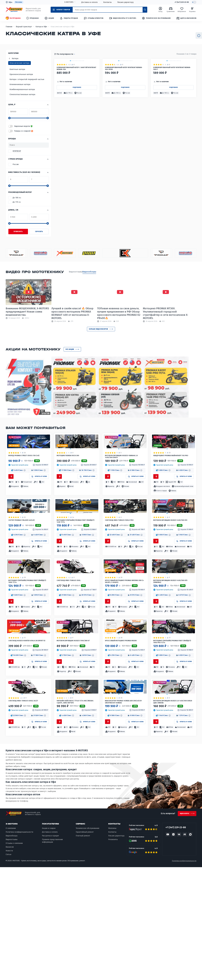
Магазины (19, 2)
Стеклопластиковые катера (22, 95)
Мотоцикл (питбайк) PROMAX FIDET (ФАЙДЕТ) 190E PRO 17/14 (172, 728)
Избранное (182, 10)
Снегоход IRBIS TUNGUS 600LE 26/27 (28, 808)
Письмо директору (124, 2)
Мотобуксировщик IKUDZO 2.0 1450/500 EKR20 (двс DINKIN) (170, 810)
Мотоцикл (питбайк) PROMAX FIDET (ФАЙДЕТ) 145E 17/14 (76, 565)
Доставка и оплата (88, 2)
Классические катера (20, 63)
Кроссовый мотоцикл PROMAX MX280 (122, 728)
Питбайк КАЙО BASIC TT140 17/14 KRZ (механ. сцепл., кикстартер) (76, 810)
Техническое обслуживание (156, 18)
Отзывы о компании (14, 956)
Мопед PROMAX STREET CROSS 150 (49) (28, 473)
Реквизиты (113, 952)
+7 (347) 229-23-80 (180, 2)
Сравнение (171, 10)
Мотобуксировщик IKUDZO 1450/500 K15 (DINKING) (173, 647)
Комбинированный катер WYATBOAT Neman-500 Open (125, 100)
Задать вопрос (182, 925)
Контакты (106, 2)
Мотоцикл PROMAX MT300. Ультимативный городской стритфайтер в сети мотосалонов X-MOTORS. (173, 313)
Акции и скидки (49, 941)
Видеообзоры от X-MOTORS (123, 18)
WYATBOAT (17, 151)
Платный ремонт (83, 949)
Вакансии (10, 960)
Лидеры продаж (69, 18)
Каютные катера (17, 70)
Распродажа (13, 18)
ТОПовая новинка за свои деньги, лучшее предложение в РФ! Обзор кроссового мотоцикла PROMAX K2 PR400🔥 (124, 313)
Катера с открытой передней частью (27, 80)
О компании (11, 941)
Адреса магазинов (186, 18)
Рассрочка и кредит (50, 949)
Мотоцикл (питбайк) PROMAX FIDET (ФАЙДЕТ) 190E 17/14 (27, 647)
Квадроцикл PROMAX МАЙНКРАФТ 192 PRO (173, 475)
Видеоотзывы (76, 272)
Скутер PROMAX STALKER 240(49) (26, 564)
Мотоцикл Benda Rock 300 (71, 473)
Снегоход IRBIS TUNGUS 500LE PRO (123, 564)
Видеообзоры (94, 272)
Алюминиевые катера (20, 85)
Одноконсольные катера (21, 75)
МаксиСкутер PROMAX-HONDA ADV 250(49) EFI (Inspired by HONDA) (123, 810)
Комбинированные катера (22, 90)
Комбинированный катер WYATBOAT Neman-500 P (173, 100)
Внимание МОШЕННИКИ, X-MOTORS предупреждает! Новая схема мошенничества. (27, 312)
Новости (9, 964)
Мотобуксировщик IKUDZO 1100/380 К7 (76, 728)
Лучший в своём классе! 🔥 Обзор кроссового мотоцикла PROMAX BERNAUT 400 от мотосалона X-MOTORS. (75, 313)
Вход (160, 10)
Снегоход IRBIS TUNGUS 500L (72, 645)
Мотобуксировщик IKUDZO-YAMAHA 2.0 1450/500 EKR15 (124, 475)
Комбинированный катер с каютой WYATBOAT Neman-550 (76, 100)
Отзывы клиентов (94, 18)
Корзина (192, 10)
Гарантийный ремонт (85, 945)
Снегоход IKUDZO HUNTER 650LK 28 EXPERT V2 (27, 728)
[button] (60, 129)
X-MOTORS (67, 2)
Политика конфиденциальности (19, 945)
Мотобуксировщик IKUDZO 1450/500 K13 (173, 565)
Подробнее (77, 123)
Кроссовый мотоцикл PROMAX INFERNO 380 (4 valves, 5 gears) (122, 647)
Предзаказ (33, 18)
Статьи (8, 967)
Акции (49, 18)
